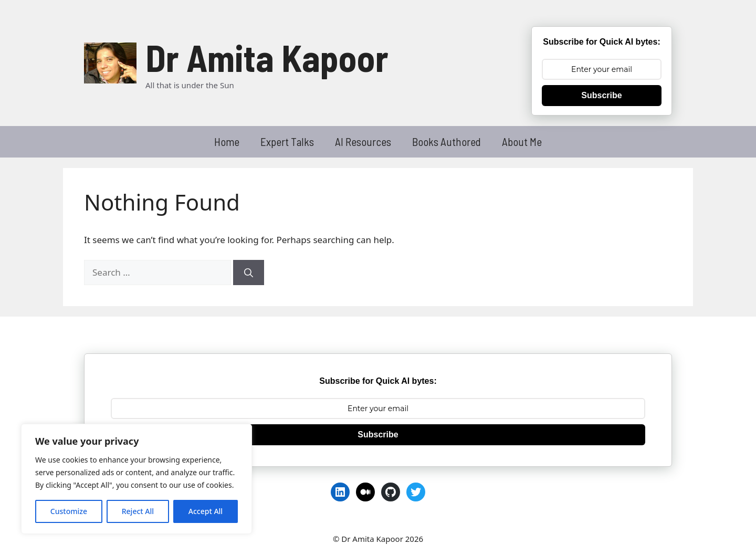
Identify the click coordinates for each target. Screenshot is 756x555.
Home (227, 142)
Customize (69, 511)
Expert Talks (287, 142)
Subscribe (601, 95)
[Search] (249, 273)
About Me (522, 142)
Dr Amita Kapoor (267, 57)
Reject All (138, 511)
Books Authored (447, 142)
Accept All (206, 511)
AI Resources (363, 142)
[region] (136, 479)
